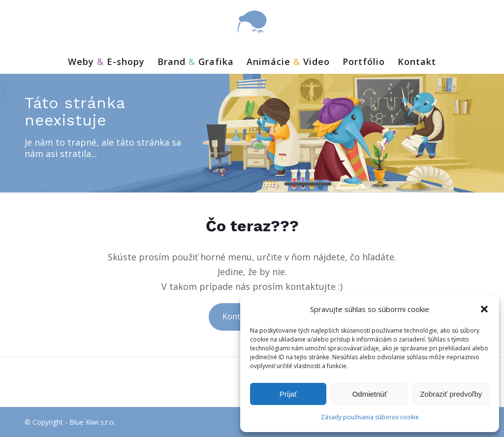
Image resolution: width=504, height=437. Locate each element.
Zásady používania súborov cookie (370, 417)
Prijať (288, 394)
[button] (484, 309)
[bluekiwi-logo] (252, 22)
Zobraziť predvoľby (451, 394)
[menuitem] (106, 64)
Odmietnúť (370, 394)
